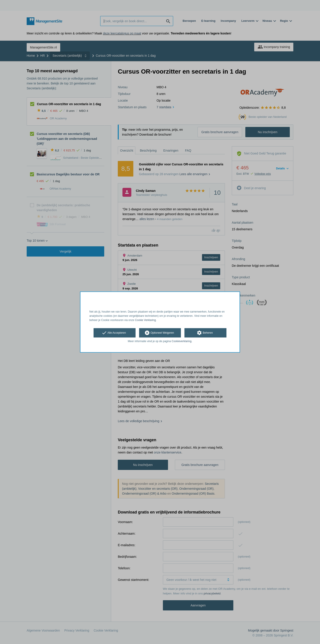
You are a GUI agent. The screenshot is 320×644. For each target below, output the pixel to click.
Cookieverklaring (181, 341)
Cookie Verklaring (145, 320)
